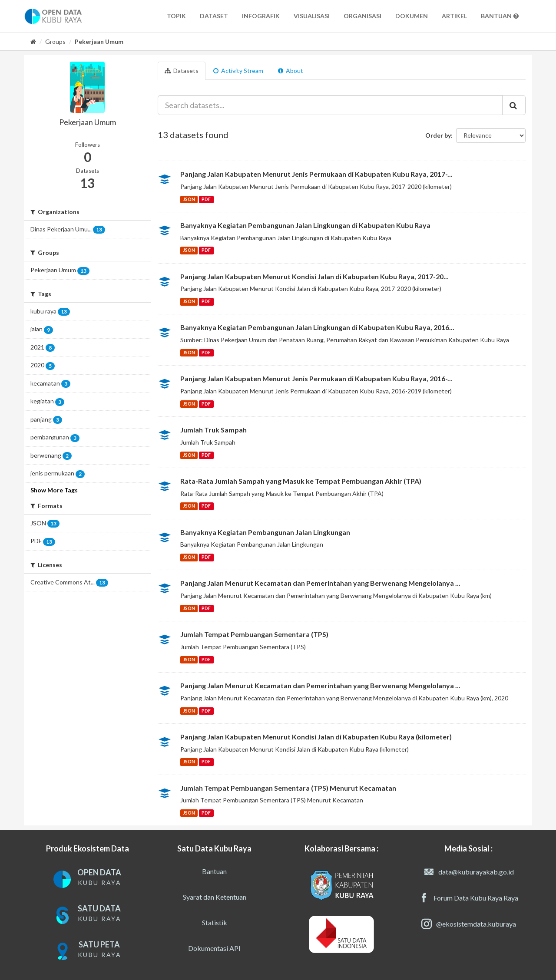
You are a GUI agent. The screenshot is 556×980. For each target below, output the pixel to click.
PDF (206, 199)
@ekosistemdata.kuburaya (469, 924)
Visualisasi (312, 16)
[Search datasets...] (330, 105)
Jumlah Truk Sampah (213, 430)
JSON (189, 199)
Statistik (215, 922)
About (291, 71)
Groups (55, 41)
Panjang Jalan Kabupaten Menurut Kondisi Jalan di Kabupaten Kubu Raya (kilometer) (316, 737)
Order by (438, 135)
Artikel (454, 16)
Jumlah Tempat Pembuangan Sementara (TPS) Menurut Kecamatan (288, 788)
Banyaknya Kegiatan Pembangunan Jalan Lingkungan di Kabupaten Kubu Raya (305, 225)
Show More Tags (54, 490)
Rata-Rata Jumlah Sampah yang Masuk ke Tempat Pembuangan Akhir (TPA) (301, 481)
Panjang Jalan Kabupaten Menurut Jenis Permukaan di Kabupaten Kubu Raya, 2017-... (316, 174)
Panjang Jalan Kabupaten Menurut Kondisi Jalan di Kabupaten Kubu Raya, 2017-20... (314, 276)
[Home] (33, 41)
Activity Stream (238, 71)
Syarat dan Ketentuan (215, 897)
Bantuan (500, 16)
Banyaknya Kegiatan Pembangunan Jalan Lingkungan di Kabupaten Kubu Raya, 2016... (317, 327)
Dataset (214, 16)
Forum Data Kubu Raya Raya (468, 898)
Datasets (182, 71)
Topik (176, 16)
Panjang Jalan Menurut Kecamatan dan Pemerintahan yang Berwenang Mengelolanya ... (320, 583)
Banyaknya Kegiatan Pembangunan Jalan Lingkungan (265, 532)
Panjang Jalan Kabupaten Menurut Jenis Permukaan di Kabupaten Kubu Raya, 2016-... (316, 378)
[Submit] (514, 105)
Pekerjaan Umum (99, 41)
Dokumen (412, 16)
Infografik (261, 16)
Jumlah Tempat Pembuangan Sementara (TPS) (254, 634)
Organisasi (362, 16)
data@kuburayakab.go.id (469, 872)
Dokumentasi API (214, 948)
